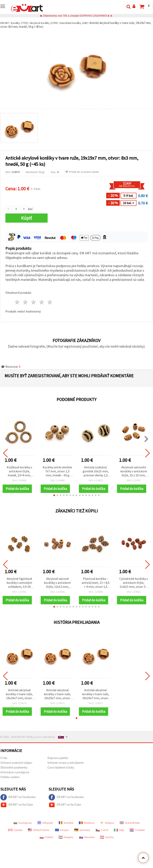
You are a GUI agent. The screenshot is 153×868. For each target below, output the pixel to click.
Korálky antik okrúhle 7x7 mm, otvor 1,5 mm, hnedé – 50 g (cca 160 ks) (57, 471)
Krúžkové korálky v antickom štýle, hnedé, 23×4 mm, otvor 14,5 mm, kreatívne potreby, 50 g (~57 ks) (19, 471)
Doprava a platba (58, 764)
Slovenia (87, 844)
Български (23, 829)
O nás (4, 764)
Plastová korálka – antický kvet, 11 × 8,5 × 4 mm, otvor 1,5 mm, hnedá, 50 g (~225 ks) (96, 585)
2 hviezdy (26, 302)
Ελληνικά (45, 829)
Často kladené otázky (61, 774)
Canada (15, 837)
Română (66, 829)
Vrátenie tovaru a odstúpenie (66, 769)
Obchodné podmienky (14, 774)
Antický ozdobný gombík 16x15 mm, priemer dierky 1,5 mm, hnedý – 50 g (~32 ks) (96, 471)
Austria (107, 844)
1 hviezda (17, 302)
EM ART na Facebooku (18, 804)
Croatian (137, 837)
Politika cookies (10, 784)
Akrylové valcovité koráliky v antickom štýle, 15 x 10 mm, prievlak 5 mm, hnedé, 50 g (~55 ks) (134, 471)
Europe (62, 837)
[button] (54, 497)
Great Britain (130, 829)
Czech (102, 837)
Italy (119, 837)
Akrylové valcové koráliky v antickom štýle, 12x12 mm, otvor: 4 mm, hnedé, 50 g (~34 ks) (57, 585)
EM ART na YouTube (17, 811)
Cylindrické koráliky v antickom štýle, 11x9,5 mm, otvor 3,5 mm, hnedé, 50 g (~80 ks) (134, 585)
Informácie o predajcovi (15, 779)
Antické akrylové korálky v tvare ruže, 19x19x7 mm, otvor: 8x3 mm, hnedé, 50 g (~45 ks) (19, 699)
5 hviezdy (50, 302)
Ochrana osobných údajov (16, 769)
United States (39, 837)
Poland (46, 844)
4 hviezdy (42, 302)
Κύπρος (107, 829)
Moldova (87, 829)
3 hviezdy (34, 302)
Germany (82, 837)
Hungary (66, 844)
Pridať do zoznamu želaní (82, 172)
